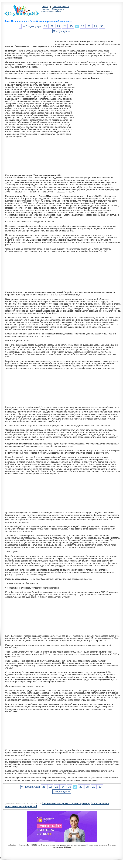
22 (52, 26)
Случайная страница (61, 7)
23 (58, 26)
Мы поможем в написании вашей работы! (52, 10)
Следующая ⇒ (62, 31)
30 (102, 26)
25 (71, 26)
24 (65, 26)
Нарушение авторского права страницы (66, 803)
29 (95, 26)
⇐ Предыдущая (32, 26)
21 (46, 26)
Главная (45, 7)
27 (83, 26)
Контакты (46, 9)
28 (89, 26)
